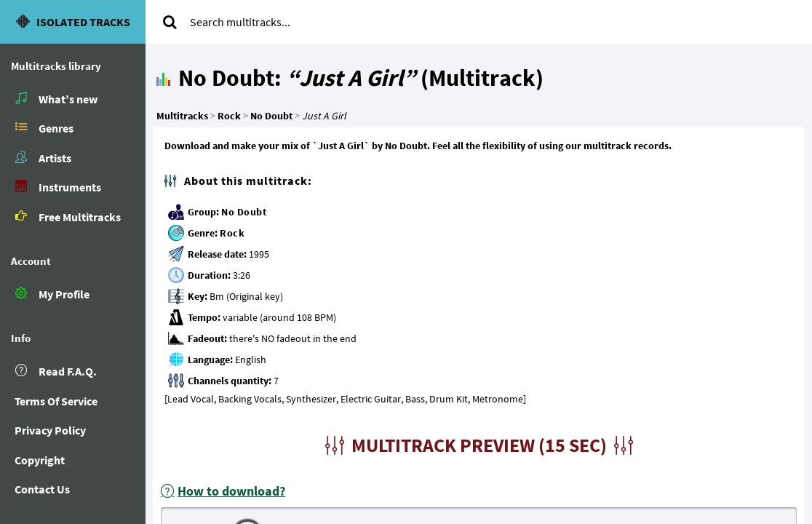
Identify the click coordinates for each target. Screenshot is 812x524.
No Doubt (244, 212)
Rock (232, 233)
